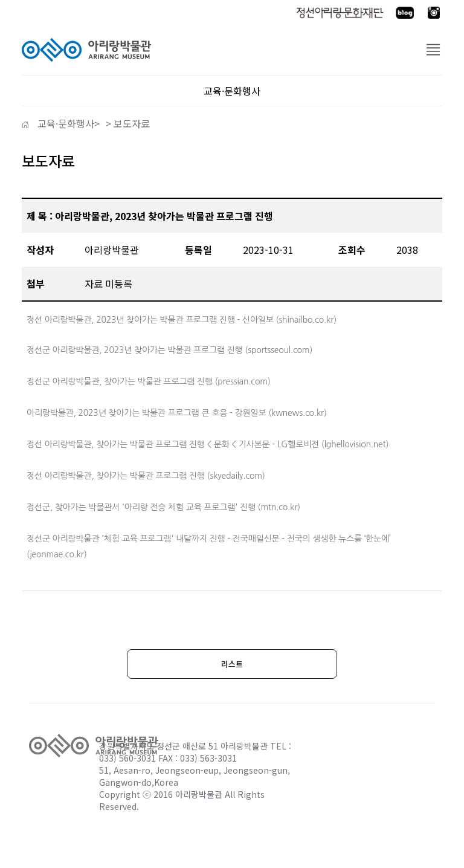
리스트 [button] (232, 664)
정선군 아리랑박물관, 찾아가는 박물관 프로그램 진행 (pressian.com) (149, 381)
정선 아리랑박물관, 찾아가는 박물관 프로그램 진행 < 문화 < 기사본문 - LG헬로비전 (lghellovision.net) (208, 444)
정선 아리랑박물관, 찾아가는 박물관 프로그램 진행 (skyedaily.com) (146, 476)
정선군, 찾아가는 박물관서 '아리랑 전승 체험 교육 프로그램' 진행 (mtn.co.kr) (163, 507)
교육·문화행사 (65, 123)
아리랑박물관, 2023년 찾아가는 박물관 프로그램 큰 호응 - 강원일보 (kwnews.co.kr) (177, 413)
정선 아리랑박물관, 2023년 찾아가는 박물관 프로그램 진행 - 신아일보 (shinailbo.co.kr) (182, 320)
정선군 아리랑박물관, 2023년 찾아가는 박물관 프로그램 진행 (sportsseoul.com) (169, 350)
